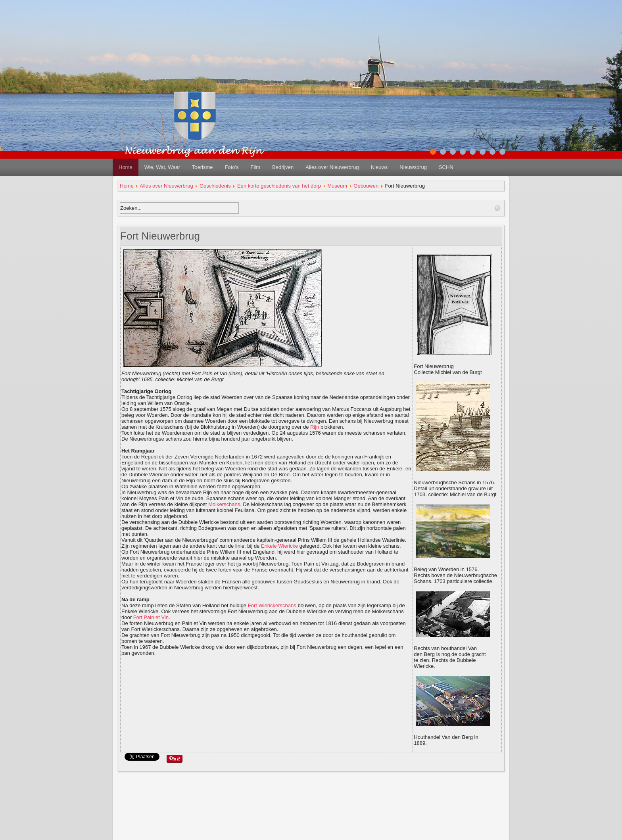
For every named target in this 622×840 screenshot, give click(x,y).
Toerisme (203, 167)
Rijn (315, 427)
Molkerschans (224, 504)
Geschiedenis (215, 186)
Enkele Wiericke (279, 546)
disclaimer (311, 812)
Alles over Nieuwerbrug (332, 167)
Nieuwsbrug (413, 167)
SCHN (446, 167)
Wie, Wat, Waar (162, 167)
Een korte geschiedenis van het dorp (279, 186)
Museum (337, 186)
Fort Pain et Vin (151, 617)
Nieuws (379, 167)
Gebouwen (366, 186)
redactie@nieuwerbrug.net (311, 832)
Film (255, 167)
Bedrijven (283, 167)
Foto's (231, 167)
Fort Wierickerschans (272, 605)
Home (126, 167)
